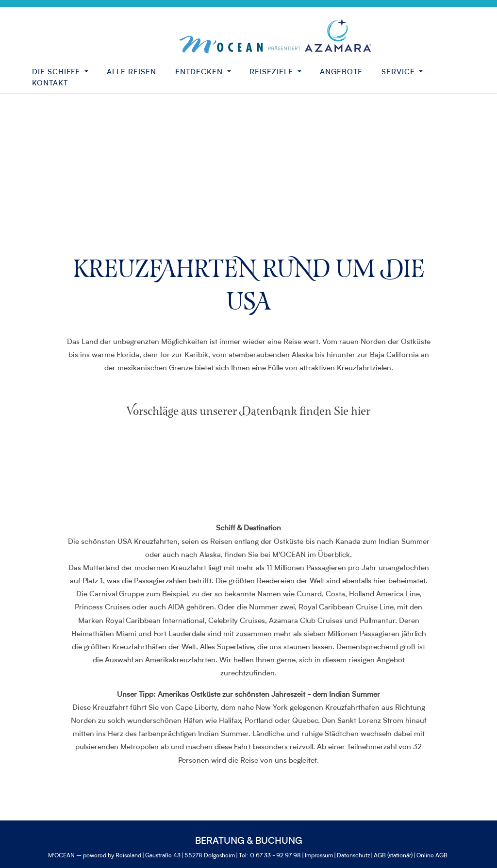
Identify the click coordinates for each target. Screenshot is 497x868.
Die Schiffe (57, 73)
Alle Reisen (132, 73)
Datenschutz (353, 856)
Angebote (341, 73)
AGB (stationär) (393, 856)
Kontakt (50, 84)
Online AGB (432, 856)
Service (399, 73)
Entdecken (200, 73)
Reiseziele (273, 73)
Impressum (319, 856)
